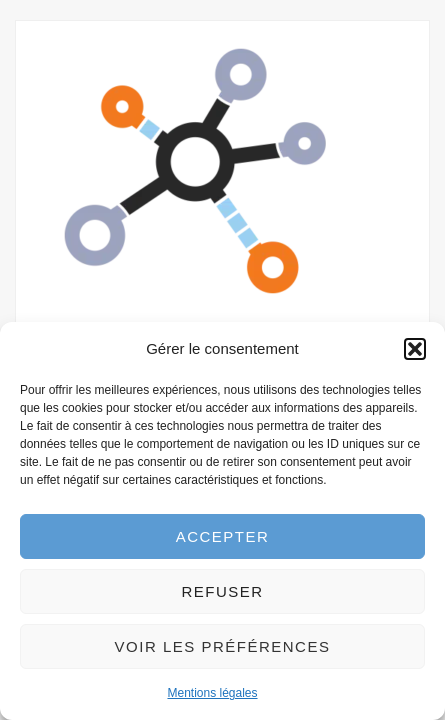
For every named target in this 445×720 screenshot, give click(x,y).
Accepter (223, 536)
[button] (415, 349)
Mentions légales (212, 693)
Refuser (222, 591)
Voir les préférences (223, 646)
